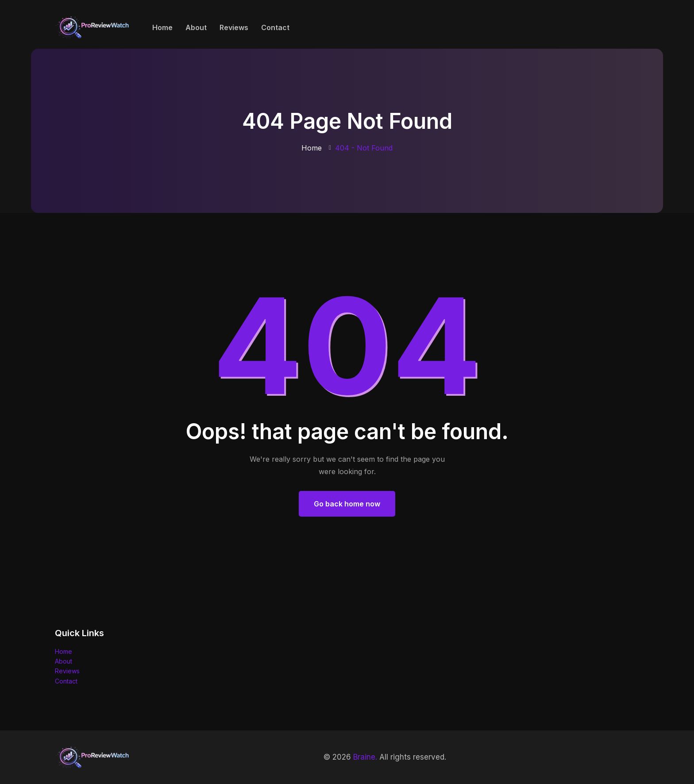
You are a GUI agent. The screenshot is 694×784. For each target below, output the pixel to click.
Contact (275, 27)
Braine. (365, 757)
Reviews (234, 27)
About (196, 27)
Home (162, 27)
